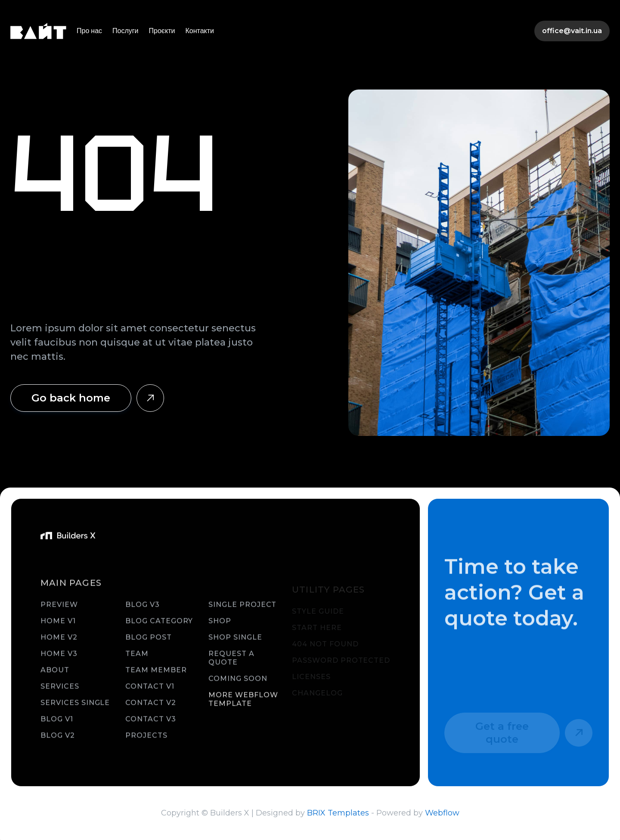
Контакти (200, 31)
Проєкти (162, 31)
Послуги (126, 31)
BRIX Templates (338, 813)
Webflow (442, 813)
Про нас (89, 31)
